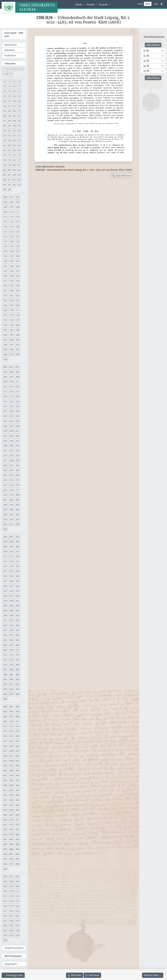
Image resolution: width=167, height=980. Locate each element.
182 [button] (11, 330)
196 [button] (5, 355)
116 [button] (11, 222)
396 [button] (5, 694)
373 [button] (11, 655)
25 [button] (19, 96)
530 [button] (5, 926)
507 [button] (11, 886)
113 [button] (11, 217)
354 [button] (5, 625)
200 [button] (5, 367)
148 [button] (5, 276)
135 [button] (17, 251)
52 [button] (14, 131)
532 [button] (17, 926)
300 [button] (5, 537)
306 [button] (5, 547)
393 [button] (5, 689)
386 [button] (17, 675)
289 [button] (17, 510)
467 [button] (11, 815)
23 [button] (9, 96)
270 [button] (11, 480)
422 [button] (11, 741)
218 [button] (5, 396)
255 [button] (11, 456)
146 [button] (11, 271)
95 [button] (9, 185)
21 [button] (19, 91)
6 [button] (22, 69)
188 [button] (11, 340)
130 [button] (5, 246)
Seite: (141, 4)
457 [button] (5, 800)
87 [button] (9, 175)
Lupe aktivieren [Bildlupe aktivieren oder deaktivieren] (121, 175)
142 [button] (5, 266)
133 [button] (5, 251)
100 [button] (5, 197)
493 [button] (5, 859)
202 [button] (17, 367)
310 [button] (11, 552)
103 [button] (5, 202)
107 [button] (11, 207)
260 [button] (5, 465)
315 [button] (5, 561)
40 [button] (14, 116)
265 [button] (17, 470)
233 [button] (5, 421)
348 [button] (5, 615)
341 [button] (17, 601)
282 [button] (11, 500)
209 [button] (5, 382)
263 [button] (5, 470)
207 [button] (11, 377)
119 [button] (11, 227)
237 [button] (11, 426)
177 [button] (17, 320)
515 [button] (5, 901)
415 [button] (5, 731)
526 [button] (17, 916)
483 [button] (17, 839)
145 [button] (5, 271)
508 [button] (17, 886)
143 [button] (11, 266)
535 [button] (17, 931)
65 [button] (19, 145)
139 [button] (5, 261)
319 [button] (11, 566)
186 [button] (17, 335)
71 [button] (9, 155)
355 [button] (11, 625)
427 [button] (5, 751)
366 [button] (5, 645)
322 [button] (11, 571)
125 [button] (11, 236)
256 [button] (17, 456)
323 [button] (17, 571)
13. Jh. (146, 61)
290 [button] (5, 515)
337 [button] (11, 596)
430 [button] (5, 756)
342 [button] (5, 606)
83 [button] (9, 170)
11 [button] (9, 81)
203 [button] (5, 372)
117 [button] (17, 222)
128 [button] (11, 241)
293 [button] (5, 519)
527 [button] (5, 921)
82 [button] (4, 170)
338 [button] (17, 596)
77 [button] (19, 160)
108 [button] (17, 207)
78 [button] (4, 165)
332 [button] (17, 586)
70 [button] (4, 155)
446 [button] (11, 780)
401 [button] (11, 707)
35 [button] (9, 111)
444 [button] (17, 775)
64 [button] (14, 145)
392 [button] (17, 684)
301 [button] (11, 537)
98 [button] (4, 190)
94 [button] (4, 185)
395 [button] (17, 689)
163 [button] (5, 300)
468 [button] (17, 815)
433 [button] (5, 761)
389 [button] (17, 679)
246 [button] (11, 441)
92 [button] (14, 180)
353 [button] (17, 620)
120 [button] (17, 227)
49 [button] (19, 126)
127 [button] (5, 241)
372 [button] (5, 655)
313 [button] (11, 556)
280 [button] (17, 495)
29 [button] (19, 101)
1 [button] (4, 69)
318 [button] (5, 566)
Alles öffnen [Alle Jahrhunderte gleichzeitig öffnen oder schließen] (153, 45)
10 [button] (4, 81)
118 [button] (5, 227)
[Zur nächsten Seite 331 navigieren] (153, 975)
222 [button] (11, 401)
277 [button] (17, 490)
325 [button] (11, 576)
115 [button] (5, 222)
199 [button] (5, 359)
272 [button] (5, 485)
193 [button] (5, 350)
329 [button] (17, 581)
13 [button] (19, 81)
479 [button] (11, 834)
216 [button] (11, 392)
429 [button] (17, 751)
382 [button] (11, 670)
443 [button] (11, 775)
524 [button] (5, 916)
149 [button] (11, 276)
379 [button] (11, 665)
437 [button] (11, 766)
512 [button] (5, 896)
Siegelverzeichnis (14, 948)
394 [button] (11, 689)
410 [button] (11, 721)
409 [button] (5, 721)
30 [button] (4, 106)
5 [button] (19, 69)
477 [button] (17, 830)
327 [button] (5, 581)
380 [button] (17, 665)
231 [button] (11, 416)
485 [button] (11, 844)
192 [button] (17, 345)
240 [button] (11, 431)
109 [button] (5, 212)
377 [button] (17, 660)
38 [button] (4, 116)
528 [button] (11, 921)
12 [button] (14, 81)
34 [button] (4, 111)
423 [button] (17, 741)
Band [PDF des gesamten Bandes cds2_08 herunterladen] (92, 975)
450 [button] (17, 785)
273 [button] (11, 485)
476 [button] (11, 830)
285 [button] (11, 505)
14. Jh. (147, 66)
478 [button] (5, 834)
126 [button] (17, 236)
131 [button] (11, 246)
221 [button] (5, 401)
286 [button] (17, 505)
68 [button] (14, 150)
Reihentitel (11, 45)
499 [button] (5, 869)
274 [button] (17, 485)
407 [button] (11, 716)
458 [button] (11, 800)
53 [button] (19, 131)
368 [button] (17, 645)
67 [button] (9, 150)
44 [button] (14, 121)
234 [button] (11, 421)
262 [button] (17, 465)
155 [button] (11, 286)
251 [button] (5, 451)
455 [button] (11, 795)
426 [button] (17, 746)
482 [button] (11, 839)
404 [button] (11, 712)
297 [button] (11, 524)
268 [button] (17, 475)
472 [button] (5, 825)
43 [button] (9, 121)
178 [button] (5, 325)
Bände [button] (79, 5)
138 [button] (17, 256)
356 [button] (17, 625)
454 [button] (5, 795)
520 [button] (17, 906)
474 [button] (17, 825)
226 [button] (17, 406)
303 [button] (5, 542)
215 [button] (5, 392)
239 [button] (5, 431)
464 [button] (11, 810)
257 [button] (5, 460)
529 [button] (17, 921)
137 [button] (11, 256)
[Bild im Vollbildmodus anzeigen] (133, 32)
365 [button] (17, 640)
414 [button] (17, 726)
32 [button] (14, 106)
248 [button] (5, 446)
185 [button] (11, 335)
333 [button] (5, 591)
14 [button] (4, 86)
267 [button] (11, 475)
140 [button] (11, 261)
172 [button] (5, 315)
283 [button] (17, 500)
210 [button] (11, 382)
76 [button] (14, 160)
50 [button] (4, 131)
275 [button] (5, 490)
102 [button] (17, 197)
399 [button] (5, 699)
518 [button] (5, 906)
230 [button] (5, 416)
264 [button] (11, 470)
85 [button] (19, 170)
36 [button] (14, 111)
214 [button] (17, 387)
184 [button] (5, 335)
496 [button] (5, 864)
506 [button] (5, 886)
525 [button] (11, 916)
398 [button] (17, 694)
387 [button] (5, 679)
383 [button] (17, 670)
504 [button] (11, 881)
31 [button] (9, 106)
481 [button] (5, 839)
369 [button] (5, 650)
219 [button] (11, 396)
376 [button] (11, 660)
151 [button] (5, 281)
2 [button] (8, 69)
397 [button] (11, 694)
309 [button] (5, 552)
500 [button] (5, 876)
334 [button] (11, 591)
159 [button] (17, 291)
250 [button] (17, 446)
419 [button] (11, 736)
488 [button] (11, 849)
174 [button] (17, 315)
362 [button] (17, 635)
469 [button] (5, 820)
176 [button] (11, 320)
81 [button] (19, 165)
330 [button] (5, 586)
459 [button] (17, 800)
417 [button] (17, 731)
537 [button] (11, 935)
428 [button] (11, 751)
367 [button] (11, 645)
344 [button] (17, 606)
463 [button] (5, 810)
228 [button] (11, 411)
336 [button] (5, 596)
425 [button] (11, 746)
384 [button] (5, 675)
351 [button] (5, 620)
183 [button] (17, 330)
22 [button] (4, 96)
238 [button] (17, 426)
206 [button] (5, 377)
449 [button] (11, 785)
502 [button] (17, 876)
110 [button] (11, 212)
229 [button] (17, 411)
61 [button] (19, 140)
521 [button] (5, 911)
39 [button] (9, 116)
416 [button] (11, 731)
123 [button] (17, 232)
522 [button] (11, 911)
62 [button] (4, 145)
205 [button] (17, 372)
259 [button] (17, 460)
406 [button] (5, 716)
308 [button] (17, 547)
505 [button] (17, 881)
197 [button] (11, 355)
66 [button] (4, 150)
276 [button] (11, 490)
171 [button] (17, 310)
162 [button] (17, 296)
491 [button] (11, 854)
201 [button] (11, 367)
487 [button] (5, 849)
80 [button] (14, 165)
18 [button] (4, 91)
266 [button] (5, 475)
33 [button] (19, 106)
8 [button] (8, 74)
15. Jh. (147, 71)
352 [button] (11, 620)
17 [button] (19, 86)
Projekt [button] (91, 5)
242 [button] (5, 436)
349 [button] (11, 615)
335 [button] (17, 591)
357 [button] (5, 630)
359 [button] (17, 630)
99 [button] (9, 190)
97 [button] (19, 185)
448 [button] (5, 785)
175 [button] (5, 320)
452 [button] (11, 790)
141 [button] (17, 261)
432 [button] (17, 756)
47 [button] (9, 126)
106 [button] (5, 207)
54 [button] (4, 136)
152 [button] (11, 281)
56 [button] (14, 136)
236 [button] (5, 426)
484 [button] (5, 844)
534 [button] (11, 931)
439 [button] (5, 771)
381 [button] (5, 670)
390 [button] (5, 684)
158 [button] (11, 291)
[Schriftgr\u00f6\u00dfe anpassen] (156, 4)
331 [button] (11, 586)
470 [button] (11, 820)
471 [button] (17, 820)
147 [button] (17, 271)
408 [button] (17, 716)
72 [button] (14, 155)
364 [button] (11, 640)
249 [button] (11, 446)
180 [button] (17, 325)
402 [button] (17, 707)
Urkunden (10, 64)
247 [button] (17, 441)
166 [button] (5, 305)
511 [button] (17, 891)
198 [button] (17, 355)
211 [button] (17, 382)
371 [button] (17, 650)
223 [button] (17, 401)
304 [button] (11, 542)
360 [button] (5, 635)
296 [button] (5, 524)
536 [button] (5, 935)
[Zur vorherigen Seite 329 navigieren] (13, 975)
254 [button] (5, 456)
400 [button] (5, 707)
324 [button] (5, 576)
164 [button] (11, 300)
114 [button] (17, 217)
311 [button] (17, 552)
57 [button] (19, 136)
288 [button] (11, 510)
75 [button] (9, 160)
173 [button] (11, 315)
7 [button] (4, 74)
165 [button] (17, 300)
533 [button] (5, 931)
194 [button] (11, 350)
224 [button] (5, 406)
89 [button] (19, 175)
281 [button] (5, 500)
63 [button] (9, 145)
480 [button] (17, 834)
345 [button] (5, 611)
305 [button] (17, 542)
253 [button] (17, 451)
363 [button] (5, 640)
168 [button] (17, 305)
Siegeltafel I (11, 964)
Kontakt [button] (104, 5)
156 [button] (17, 286)
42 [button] (4, 121)
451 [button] (5, 790)
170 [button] (11, 310)
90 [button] (4, 180)
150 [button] (17, 276)
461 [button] (11, 805)
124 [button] (5, 236)
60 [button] (14, 140)
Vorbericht (10, 55)
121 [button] (5, 232)
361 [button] (11, 635)
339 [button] (5, 601)
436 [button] (5, 766)
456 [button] (17, 795)
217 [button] (17, 392)
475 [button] (5, 830)
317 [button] (17, 561)
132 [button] (17, 246)
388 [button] (11, 679)
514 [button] (17, 896)
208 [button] (17, 377)
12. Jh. (147, 56)
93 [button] (19, 180)
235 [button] (17, 421)
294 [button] (11, 519)
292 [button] (17, 515)
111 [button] (17, 212)
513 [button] (11, 896)
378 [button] (5, 665)
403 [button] (5, 712)
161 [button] (11, 296)
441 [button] (17, 771)
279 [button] (11, 495)
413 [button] (11, 726)
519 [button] (11, 906)
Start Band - (14, 35)
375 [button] (5, 660)
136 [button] (5, 256)
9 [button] (11, 74)
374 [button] (17, 655)
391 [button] (11, 684)
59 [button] (9, 140)
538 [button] (17, 935)
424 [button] (5, 746)
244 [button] (17, 436)
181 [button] (5, 330)
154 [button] (5, 286)
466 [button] (5, 815)
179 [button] (11, 325)
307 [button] (11, 547)
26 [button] (4, 101)
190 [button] (5, 345)
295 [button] (17, 519)
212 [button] (5, 387)
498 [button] (17, 864)
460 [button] (5, 805)
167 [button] (11, 305)
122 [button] (11, 232)
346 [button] (11, 611)
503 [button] (5, 881)
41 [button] (19, 116)
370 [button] (11, 650)
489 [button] (17, 849)
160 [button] (5, 296)
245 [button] (5, 441)
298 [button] (17, 524)
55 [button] (9, 136)
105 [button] (17, 202)
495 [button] (17, 859)
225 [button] (11, 406)
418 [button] (5, 736)
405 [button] (17, 712)
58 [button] (4, 140)
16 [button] (14, 86)
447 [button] (17, 780)
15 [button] (9, 86)
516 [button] (11, 901)
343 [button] (11, 606)
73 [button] (19, 155)
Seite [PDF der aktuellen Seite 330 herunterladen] (75, 975)
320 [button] (17, 566)
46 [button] (4, 126)
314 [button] (17, 556)
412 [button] (5, 726)
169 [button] (5, 310)
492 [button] (17, 854)
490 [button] (5, 854)
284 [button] (5, 505)
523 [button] (17, 911)
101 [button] (11, 197)
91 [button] (9, 180)
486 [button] (17, 844)
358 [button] (11, 630)
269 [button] (5, 480)
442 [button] (5, 775)
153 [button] (17, 281)
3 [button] (11, 69)
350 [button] (17, 615)
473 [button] (11, 825)
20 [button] (14, 91)
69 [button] (19, 150)
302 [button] (17, 537)
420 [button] (17, 736)
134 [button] (11, 251)
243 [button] (11, 436)
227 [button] (5, 411)
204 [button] (11, 372)
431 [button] (11, 756)
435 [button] (17, 761)
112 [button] (5, 217)
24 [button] (14, 96)
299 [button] (5, 529)
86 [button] (4, 175)
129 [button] (17, 241)
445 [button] (5, 780)
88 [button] (14, 175)
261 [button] (11, 465)
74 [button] (4, 160)
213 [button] (11, 387)
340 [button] (11, 601)
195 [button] (17, 350)
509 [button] (5, 891)
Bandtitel (10, 50)
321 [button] (5, 571)
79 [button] (9, 165)
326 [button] (17, 576)
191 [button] (11, 345)
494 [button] (11, 859)
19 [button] (9, 91)
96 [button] (14, 185)
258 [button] (11, 460)
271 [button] (17, 480)
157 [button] (5, 291)
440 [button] (11, 771)
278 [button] (5, 495)
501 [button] (11, 876)
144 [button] (17, 266)
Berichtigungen (13, 956)
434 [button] (11, 761)
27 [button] (9, 101)
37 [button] (19, 111)
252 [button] (11, 451)
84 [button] (14, 170)
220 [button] (17, 396)
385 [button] (11, 675)
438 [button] (17, 766)
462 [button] (17, 805)
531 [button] (11, 926)
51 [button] (9, 131)
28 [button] (14, 101)
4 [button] (15, 69)
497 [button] (11, 864)
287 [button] (5, 510)
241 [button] (17, 431)
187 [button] (5, 340)
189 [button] (17, 340)
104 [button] (11, 202)
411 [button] (17, 721)
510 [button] (11, 891)
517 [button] (17, 901)
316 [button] (11, 561)
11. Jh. (146, 51)
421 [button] (5, 741)
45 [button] (19, 121)
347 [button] (17, 611)
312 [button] (5, 556)
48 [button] (14, 126)
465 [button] (17, 810)
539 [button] (5, 940)
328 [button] (11, 581)
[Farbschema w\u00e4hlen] (162, 4)
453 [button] (17, 790)
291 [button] (11, 515)
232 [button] (17, 416)
